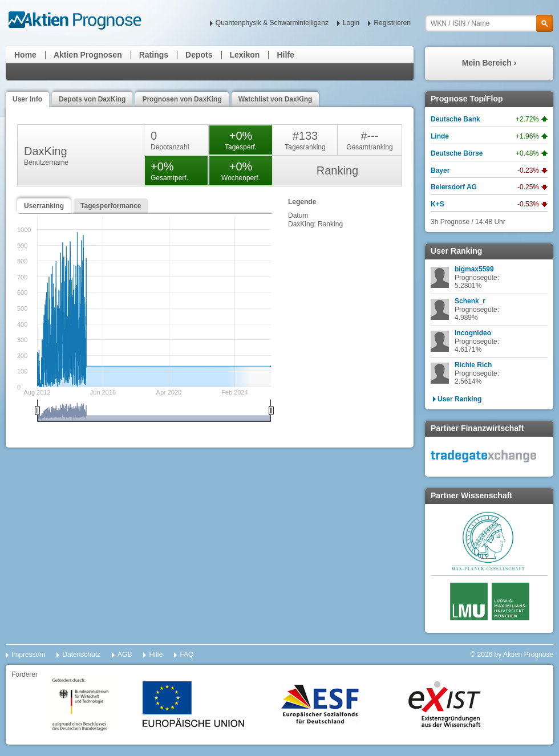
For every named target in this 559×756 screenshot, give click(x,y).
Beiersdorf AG (454, 187)
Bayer (440, 170)
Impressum (28, 655)
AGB (125, 655)
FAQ (187, 655)
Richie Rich (473, 365)
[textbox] (489, 23)
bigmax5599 (474, 269)
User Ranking (459, 399)
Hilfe (285, 55)
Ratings (154, 55)
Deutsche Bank (455, 119)
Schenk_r (470, 301)
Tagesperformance (111, 206)
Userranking (44, 206)
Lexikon (245, 55)
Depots (199, 55)
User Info (27, 99)
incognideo (473, 333)
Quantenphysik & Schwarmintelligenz (272, 23)
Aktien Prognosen (88, 55)
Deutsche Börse (457, 153)
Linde (440, 136)
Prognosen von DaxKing (182, 99)
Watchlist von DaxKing (276, 99)
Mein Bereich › (489, 63)
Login (351, 23)
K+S (438, 204)
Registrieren (392, 23)
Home (25, 55)
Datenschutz (81, 655)
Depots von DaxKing (92, 99)
